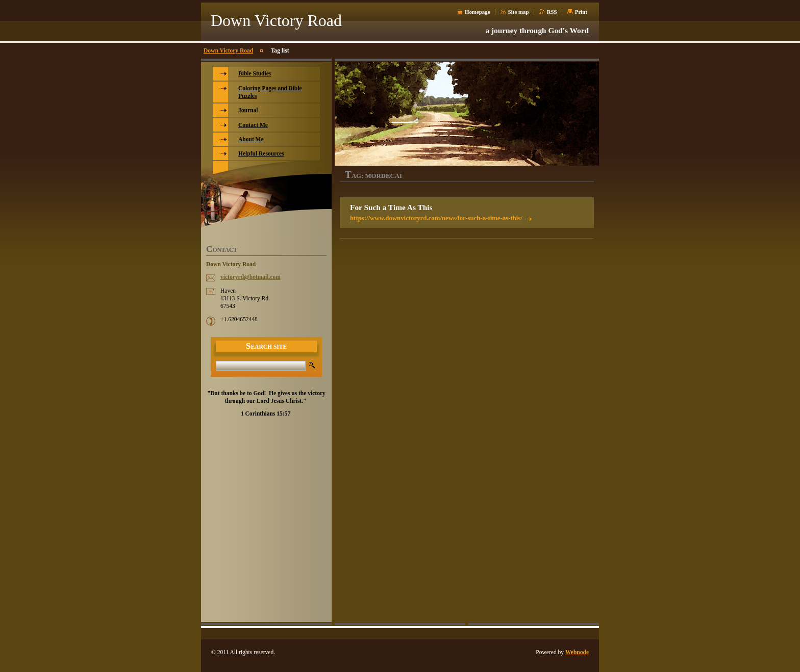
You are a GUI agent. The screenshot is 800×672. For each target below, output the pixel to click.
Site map (519, 12)
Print (581, 12)
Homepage (478, 12)
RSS (552, 12)
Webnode (577, 652)
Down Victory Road (228, 50)
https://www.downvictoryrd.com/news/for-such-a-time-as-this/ (436, 218)
